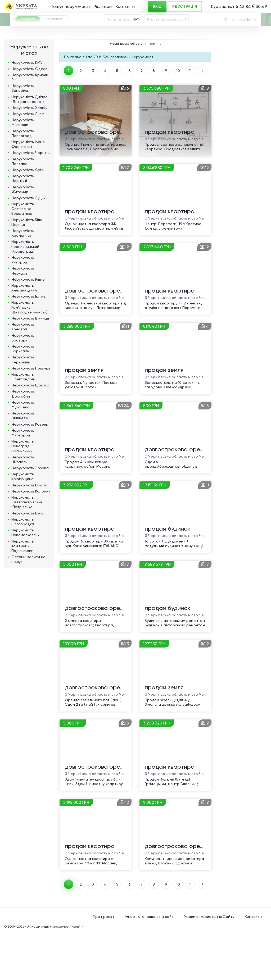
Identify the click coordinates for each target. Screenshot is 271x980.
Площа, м (94, 63)
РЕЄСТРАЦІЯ (185, 6)
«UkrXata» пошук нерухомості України (54, 974)
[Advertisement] (242, 166)
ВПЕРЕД (202, 118)
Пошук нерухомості (70, 6)
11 (190, 118)
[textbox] (166, 49)
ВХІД (157, 6)
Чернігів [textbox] (80, 49)
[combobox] (123, 34)
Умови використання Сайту (209, 964)
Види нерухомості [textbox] (165, 34)
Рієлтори (103, 6)
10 (178, 118)
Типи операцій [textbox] (122, 34)
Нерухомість (27, 110)
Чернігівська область (126, 91)
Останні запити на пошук (28, 607)
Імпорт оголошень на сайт (149, 964)
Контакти (125, 6)
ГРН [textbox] (25, 64)
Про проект (104, 964)
